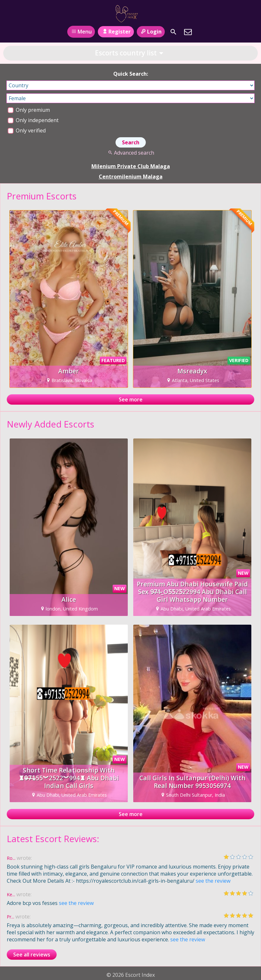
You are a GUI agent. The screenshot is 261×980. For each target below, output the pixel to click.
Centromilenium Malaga (131, 177)
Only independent (33, 120)
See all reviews (32, 955)
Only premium (29, 110)
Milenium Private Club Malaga (131, 166)
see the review (213, 881)
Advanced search (130, 153)
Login (151, 32)
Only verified (27, 130)
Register (116, 32)
